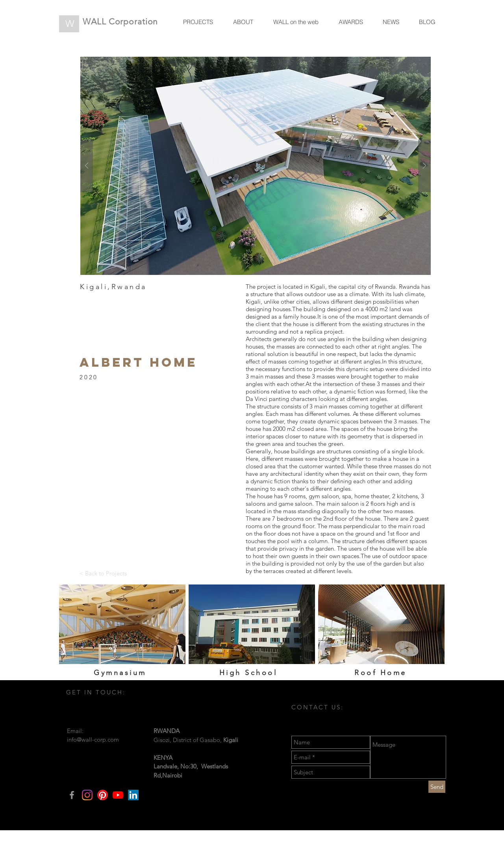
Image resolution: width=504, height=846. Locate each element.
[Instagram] (87, 795)
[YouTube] (118, 795)
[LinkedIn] (133, 795)
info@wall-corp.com (93, 739)
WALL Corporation (120, 21)
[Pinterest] (103, 795)
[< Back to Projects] (103, 573)
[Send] (437, 787)
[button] (256, 166)
